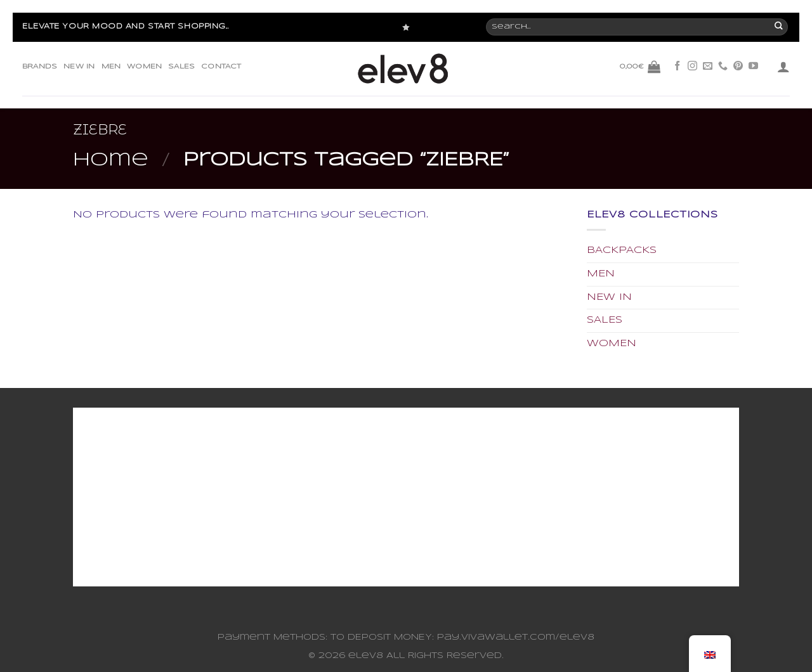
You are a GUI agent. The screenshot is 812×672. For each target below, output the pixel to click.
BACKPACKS (622, 250)
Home (111, 160)
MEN (111, 67)
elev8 (366, 656)
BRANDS (40, 67)
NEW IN (79, 67)
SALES (181, 67)
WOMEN (144, 67)
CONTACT (221, 67)
